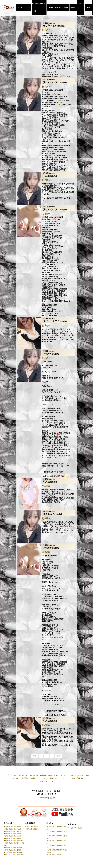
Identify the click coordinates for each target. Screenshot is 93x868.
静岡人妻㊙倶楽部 (32, 829)
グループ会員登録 (78, 778)
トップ (20, 7)
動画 (88, 7)
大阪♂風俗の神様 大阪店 (13, 827)
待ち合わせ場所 (53, 775)
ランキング (58, 7)
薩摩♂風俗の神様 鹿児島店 (14, 848)
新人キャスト (43, 7)
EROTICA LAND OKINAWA (15, 855)
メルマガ (45, 778)
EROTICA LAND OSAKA (14, 852)
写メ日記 (73, 7)
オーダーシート (65, 778)
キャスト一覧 (35, 7)
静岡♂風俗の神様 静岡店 (13, 834)
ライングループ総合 (76, 828)
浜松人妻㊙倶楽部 (32, 827)
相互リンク (54, 778)
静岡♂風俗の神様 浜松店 (13, 831)
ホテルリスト (14, 778)
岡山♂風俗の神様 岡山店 (13, 829)
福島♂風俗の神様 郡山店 (13, 838)
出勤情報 (50, 7)
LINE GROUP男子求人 (55, 855)
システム (28, 7)
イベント (66, 7)
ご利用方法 (24, 778)
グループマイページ (46, 781)
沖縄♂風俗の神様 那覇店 (13, 850)
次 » (58, 756)
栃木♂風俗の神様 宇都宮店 (14, 841)
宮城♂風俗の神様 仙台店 (13, 836)
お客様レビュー (81, 7)
